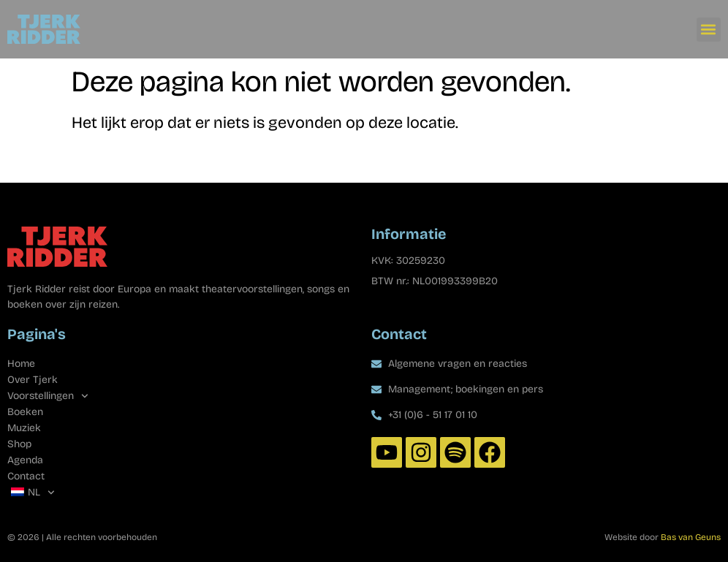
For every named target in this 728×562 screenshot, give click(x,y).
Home (21, 364)
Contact (26, 476)
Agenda (25, 460)
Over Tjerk (33, 380)
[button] (709, 30)
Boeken (25, 412)
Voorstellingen (48, 396)
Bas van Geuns (691, 537)
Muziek (24, 428)
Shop (19, 444)
